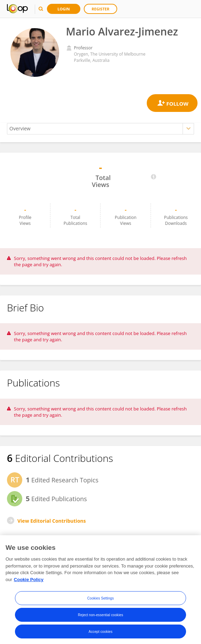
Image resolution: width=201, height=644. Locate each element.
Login (64, 9)
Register (101, 9)
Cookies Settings (101, 601)
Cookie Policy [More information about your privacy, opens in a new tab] (29, 582)
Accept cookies (101, 634)
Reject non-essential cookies (100, 618)
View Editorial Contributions (52, 521)
